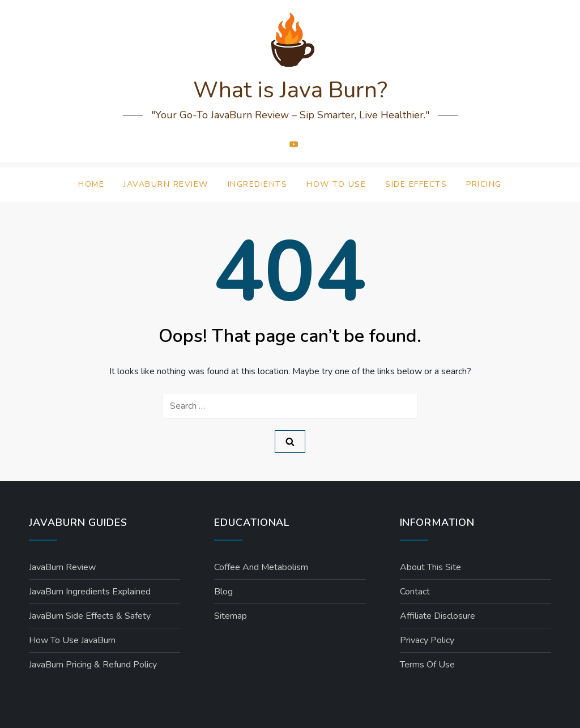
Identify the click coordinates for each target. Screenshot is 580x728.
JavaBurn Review (166, 184)
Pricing (484, 184)
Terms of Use (427, 665)
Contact (415, 592)
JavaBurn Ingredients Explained (90, 592)
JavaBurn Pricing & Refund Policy (93, 665)
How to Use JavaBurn (72, 640)
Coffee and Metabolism (261, 567)
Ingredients (258, 184)
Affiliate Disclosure (438, 616)
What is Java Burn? (290, 90)
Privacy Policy (427, 640)
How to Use (336, 184)
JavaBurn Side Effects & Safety (90, 616)
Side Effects (416, 184)
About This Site (430, 567)
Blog (223, 592)
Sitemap (231, 616)
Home (91, 184)
